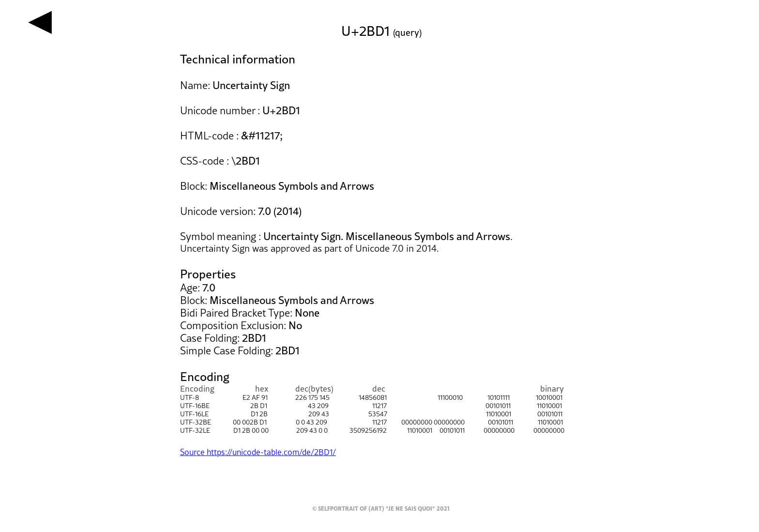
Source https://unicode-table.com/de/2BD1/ (258, 452)
